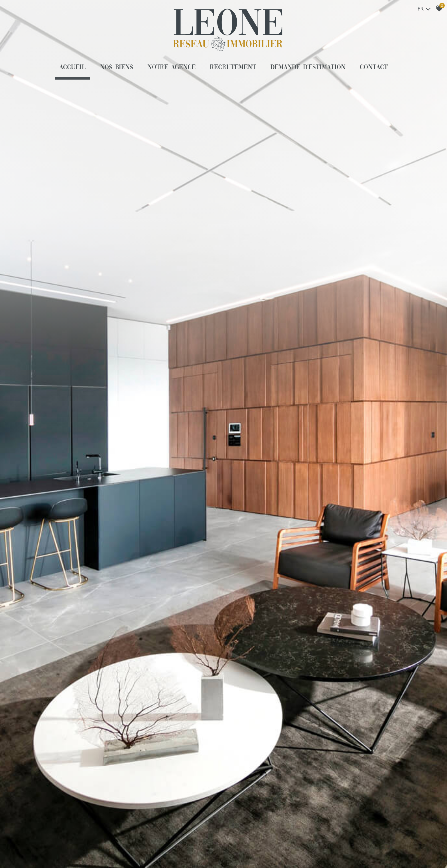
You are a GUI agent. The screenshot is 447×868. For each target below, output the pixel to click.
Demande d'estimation (308, 68)
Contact (374, 68)
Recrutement (233, 68)
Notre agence (171, 68)
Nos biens (117, 68)
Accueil (73, 68)
